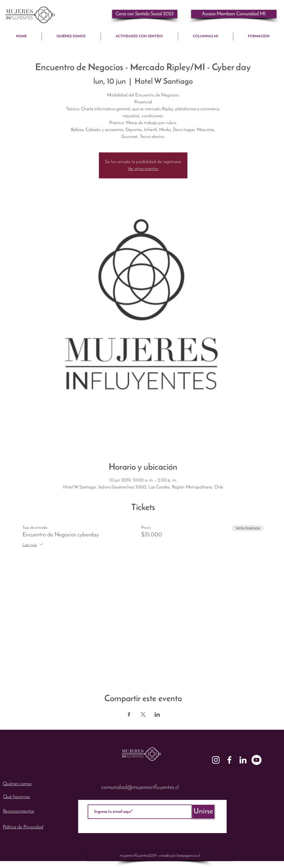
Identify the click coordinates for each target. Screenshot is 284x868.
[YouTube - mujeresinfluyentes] (256, 760)
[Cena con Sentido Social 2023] (145, 14)
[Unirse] (203, 812)
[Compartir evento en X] (143, 714)
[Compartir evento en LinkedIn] (157, 714)
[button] (234, 14)
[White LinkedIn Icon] (243, 760)
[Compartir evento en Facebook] (129, 714)
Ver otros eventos (143, 169)
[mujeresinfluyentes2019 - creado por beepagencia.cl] (160, 856)
